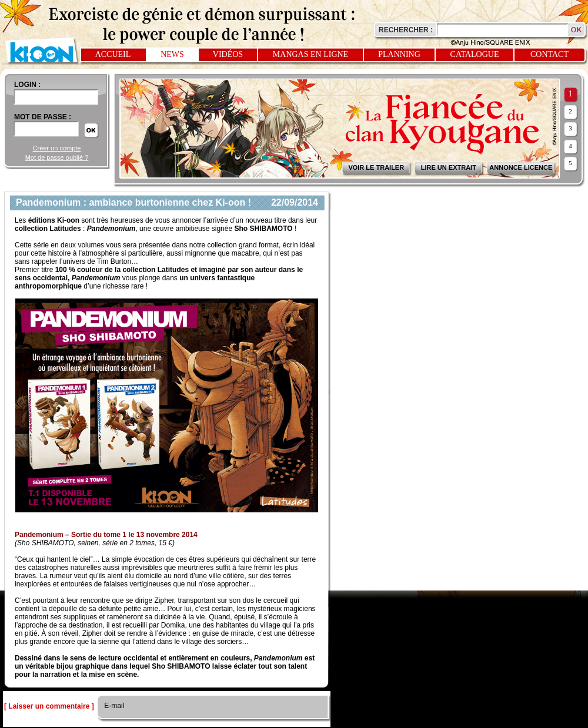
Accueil (113, 54)
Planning (399, 54)
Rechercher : (406, 30)
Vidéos (228, 54)
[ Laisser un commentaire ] (49, 706)
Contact (549, 54)
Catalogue (475, 54)
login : (27, 85)
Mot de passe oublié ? (57, 157)
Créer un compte (57, 148)
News (172, 54)
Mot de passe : (43, 117)
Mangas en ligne (310, 54)
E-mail (113, 706)
